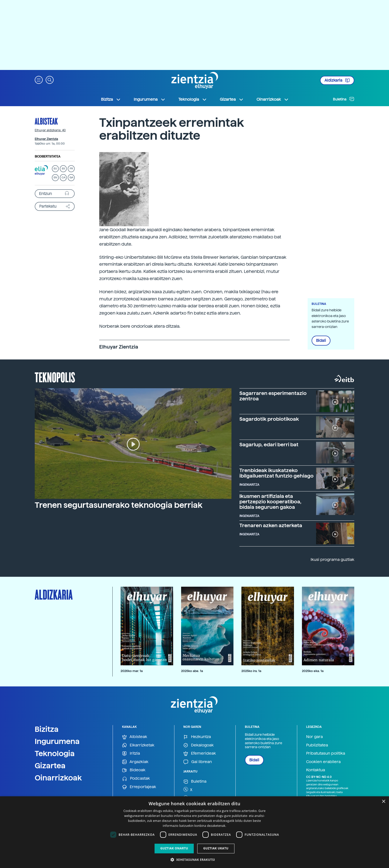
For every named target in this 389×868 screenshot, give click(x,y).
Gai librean (198, 762)
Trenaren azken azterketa (271, 525)
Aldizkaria (337, 80)
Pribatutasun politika (326, 753)
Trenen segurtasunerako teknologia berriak (119, 505)
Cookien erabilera (323, 762)
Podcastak (136, 779)
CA (63, 177)
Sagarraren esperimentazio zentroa (273, 396)
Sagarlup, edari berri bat (269, 445)
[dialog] (194, 832)
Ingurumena (57, 741)
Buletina (344, 99)
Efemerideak (200, 754)
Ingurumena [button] (150, 99)
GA (71, 177)
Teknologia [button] (193, 99)
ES (63, 169)
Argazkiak (135, 762)
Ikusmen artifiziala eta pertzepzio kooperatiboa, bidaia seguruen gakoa (270, 502)
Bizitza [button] (111, 99)
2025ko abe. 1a (192, 671)
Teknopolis (55, 377)
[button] (39, 80)
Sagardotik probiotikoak (269, 419)
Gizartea (50, 766)
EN (55, 177)
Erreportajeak (139, 787)
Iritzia (131, 754)
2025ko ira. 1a (251, 671)
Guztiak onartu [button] (174, 848)
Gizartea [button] (232, 99)
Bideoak (134, 770)
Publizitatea (317, 745)
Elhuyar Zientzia (46, 139)
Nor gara (314, 737)
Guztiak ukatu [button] (216, 848)
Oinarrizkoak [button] (273, 99)
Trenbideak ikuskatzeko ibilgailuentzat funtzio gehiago (276, 473)
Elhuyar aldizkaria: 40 (50, 130)
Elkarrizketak (138, 745)
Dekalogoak (198, 745)
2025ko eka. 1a (313, 671)
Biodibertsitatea (48, 157)
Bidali (321, 341)
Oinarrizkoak (58, 778)
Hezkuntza (197, 737)
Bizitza (47, 729)
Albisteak (46, 121)
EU (55, 169)
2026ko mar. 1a (132, 671)
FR (71, 169)
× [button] (383, 802)
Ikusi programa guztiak (332, 560)
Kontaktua (316, 770)
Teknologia (55, 753)
